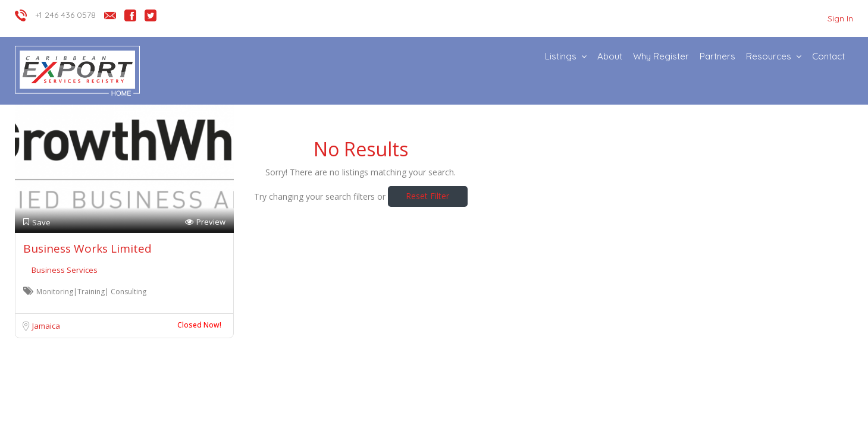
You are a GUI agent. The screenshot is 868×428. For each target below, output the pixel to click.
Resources (769, 56)
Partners (717, 56)
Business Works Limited (87, 248)
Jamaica (46, 326)
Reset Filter (427, 196)
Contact (828, 56)
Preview (205, 222)
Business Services (65, 270)
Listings (561, 56)
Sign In (840, 18)
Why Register (661, 56)
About (610, 56)
